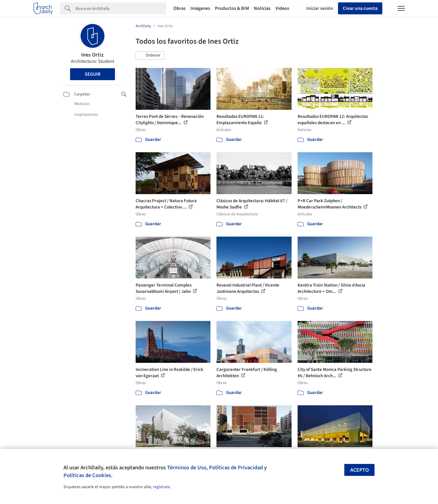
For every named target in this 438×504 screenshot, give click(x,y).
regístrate (162, 487)
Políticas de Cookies (87, 475)
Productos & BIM (232, 8)
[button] (150, 56)
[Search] (121, 8)
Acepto (360, 470)
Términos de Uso (187, 468)
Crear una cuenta (360, 8)
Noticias (262, 8)
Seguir (93, 74)
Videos (282, 8)
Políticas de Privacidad (236, 468)
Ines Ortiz (92, 55)
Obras (179, 8)
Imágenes (200, 8)
